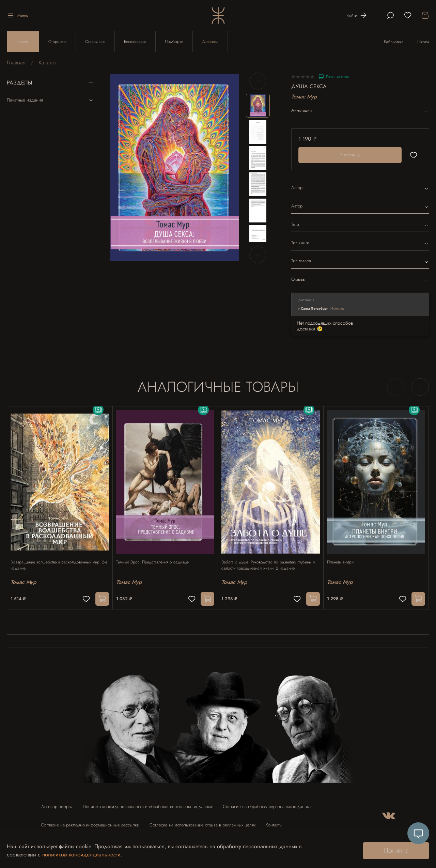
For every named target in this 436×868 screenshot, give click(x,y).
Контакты (274, 822)
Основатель (95, 42)
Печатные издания (51, 100)
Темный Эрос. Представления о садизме (156, 556)
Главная (16, 63)
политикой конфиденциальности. (82, 855)
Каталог (23, 42)
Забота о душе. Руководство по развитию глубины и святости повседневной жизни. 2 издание (270, 559)
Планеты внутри (344, 556)
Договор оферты (57, 803)
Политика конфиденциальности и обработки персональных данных (148, 803)
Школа (423, 42)
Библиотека (394, 42)
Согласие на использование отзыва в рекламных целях (203, 822)
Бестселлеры (135, 42)
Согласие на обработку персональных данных (267, 803)
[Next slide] (258, 255)
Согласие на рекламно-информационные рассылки (90, 822)
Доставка (210, 42)
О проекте (57, 42)
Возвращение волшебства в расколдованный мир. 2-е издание (59, 559)
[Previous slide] (258, 81)
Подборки (174, 42)
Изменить (338, 308)
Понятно (396, 850)
